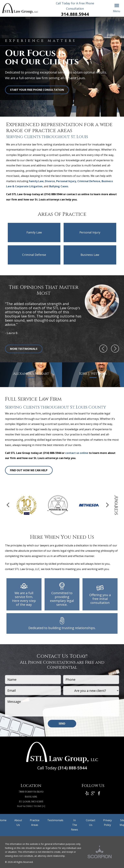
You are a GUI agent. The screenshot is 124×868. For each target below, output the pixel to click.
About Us (18, 823)
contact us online (77, 453)
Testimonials (55, 820)
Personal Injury (66, 181)
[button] (117, 8)
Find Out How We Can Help (29, 470)
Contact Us (91, 823)
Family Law (36, 181)
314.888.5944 (75, 14)
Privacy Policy (107, 823)
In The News (75, 825)
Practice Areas (35, 823)
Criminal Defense (89, 181)
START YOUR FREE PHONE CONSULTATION (37, 90)
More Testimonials (24, 349)
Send (62, 724)
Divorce (50, 181)
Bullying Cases (59, 186)
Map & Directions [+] (31, 806)
